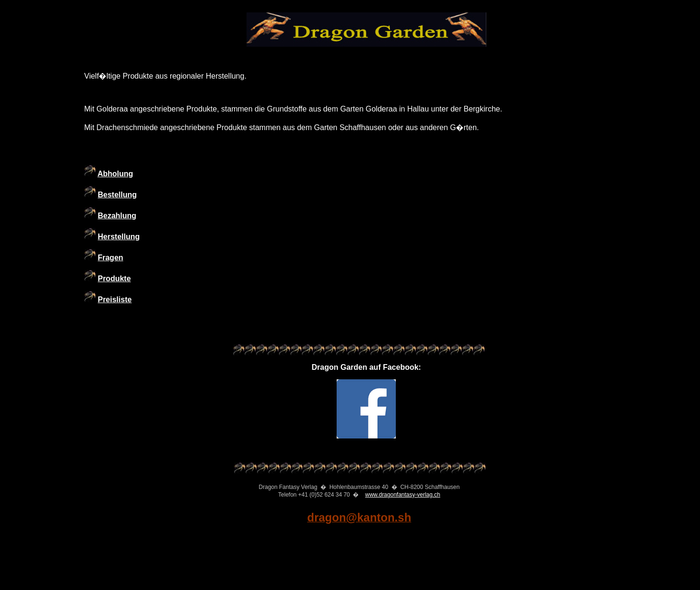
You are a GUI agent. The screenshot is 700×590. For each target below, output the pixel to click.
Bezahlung (117, 216)
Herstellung (119, 237)
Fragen (110, 258)
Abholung (115, 174)
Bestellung (117, 195)
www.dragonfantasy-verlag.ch (403, 495)
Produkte (114, 279)
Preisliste (115, 300)
